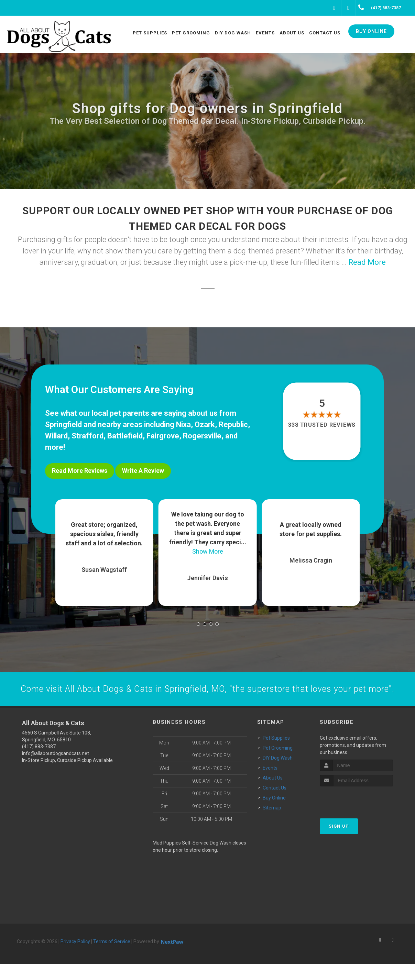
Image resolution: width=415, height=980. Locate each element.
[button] (198, 621)
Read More (367, 262)
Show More (208, 548)
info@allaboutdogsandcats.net (56, 770)
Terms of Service (112, 958)
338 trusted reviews (322, 425)
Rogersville (202, 436)
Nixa (183, 424)
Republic (233, 424)
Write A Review (143, 471)
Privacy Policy (75, 958)
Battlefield (125, 436)
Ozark (205, 424)
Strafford (88, 436)
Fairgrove (163, 436)
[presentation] (356, 815)
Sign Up (339, 842)
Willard (56, 436)
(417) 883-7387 (39, 763)
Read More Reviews (80, 471)
